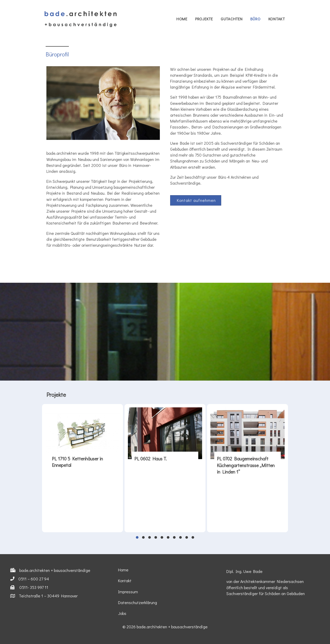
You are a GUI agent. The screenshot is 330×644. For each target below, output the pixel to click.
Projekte (204, 19)
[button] (196, 207)
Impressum (128, 592)
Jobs (122, 613)
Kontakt (277, 19)
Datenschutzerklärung (138, 602)
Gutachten (232, 19)
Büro (255, 19)
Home (182, 19)
